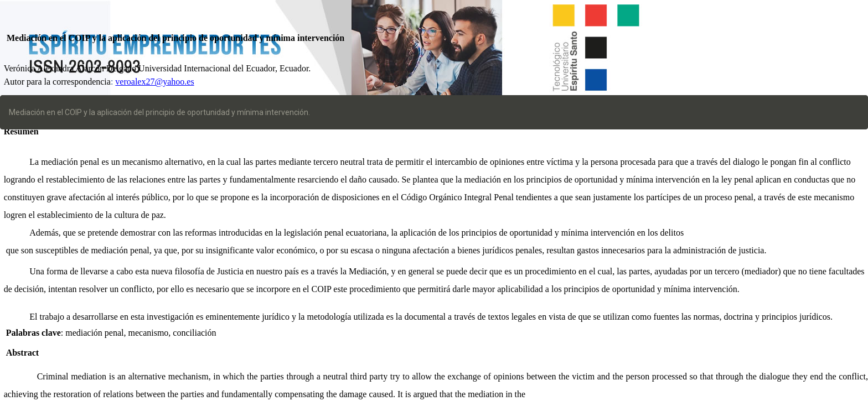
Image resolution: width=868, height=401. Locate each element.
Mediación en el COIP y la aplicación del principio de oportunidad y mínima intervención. (159, 112)
